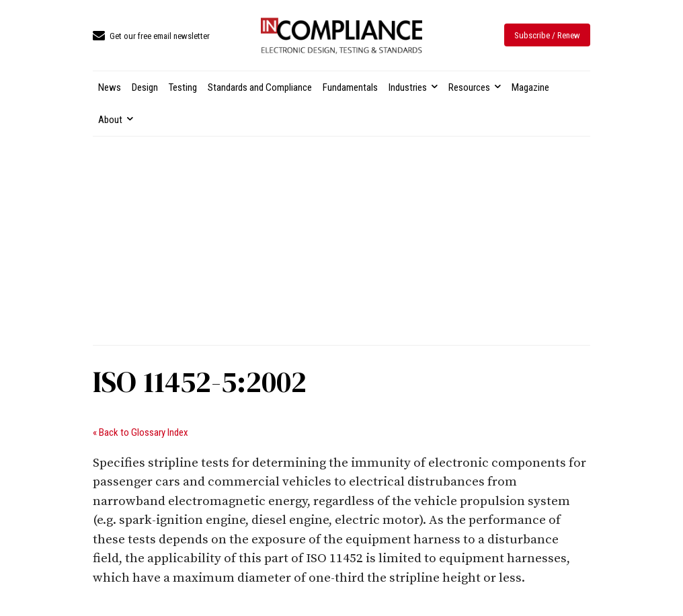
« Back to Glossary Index (140, 432)
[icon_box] (151, 37)
